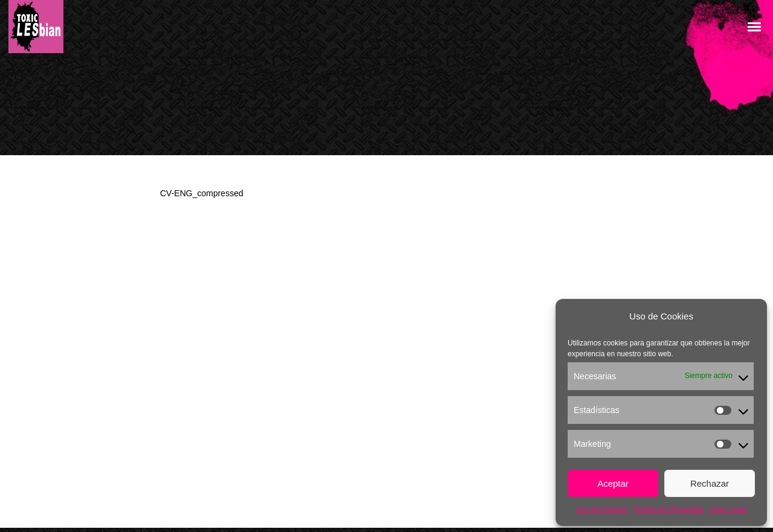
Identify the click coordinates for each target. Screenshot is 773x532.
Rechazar (710, 483)
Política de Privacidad (668, 510)
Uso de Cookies (602, 510)
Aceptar (613, 483)
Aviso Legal (728, 510)
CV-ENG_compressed (202, 193)
